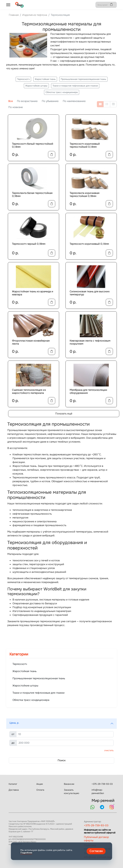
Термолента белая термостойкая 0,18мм (32, 195)
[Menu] (8, 5)
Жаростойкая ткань (45, 79)
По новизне (16, 107)
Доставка (14, 790)
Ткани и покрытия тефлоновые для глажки (75, 86)
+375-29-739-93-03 (102, 784)
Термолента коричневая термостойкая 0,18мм (85, 195)
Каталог (13, 784)
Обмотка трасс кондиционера (62, 92)
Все (11, 101)
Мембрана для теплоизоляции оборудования (88, 391)
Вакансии (69, 784)
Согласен (96, 851)
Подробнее (26, 853)
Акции (40, 784)
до (13, 743)
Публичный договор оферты (96, 839)
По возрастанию (27, 101)
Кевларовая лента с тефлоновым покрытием (90, 342)
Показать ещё (64, 414)
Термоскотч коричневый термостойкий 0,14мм (85, 145)
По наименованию (74, 101)
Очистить (109, 750)
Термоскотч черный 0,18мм (29, 244)
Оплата (40, 790)
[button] (61, 724)
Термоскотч (23, 79)
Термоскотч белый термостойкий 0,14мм (33, 145)
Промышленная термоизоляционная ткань (83, 79)
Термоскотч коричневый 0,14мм (89, 244)
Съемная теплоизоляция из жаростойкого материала (29, 391)
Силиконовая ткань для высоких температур (90, 293)
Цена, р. (14, 723)
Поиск (62, 760)
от (13, 734)
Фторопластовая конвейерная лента (31, 342)
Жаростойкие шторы (36, 86)
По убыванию (50, 101)
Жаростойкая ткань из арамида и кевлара (33, 293)
